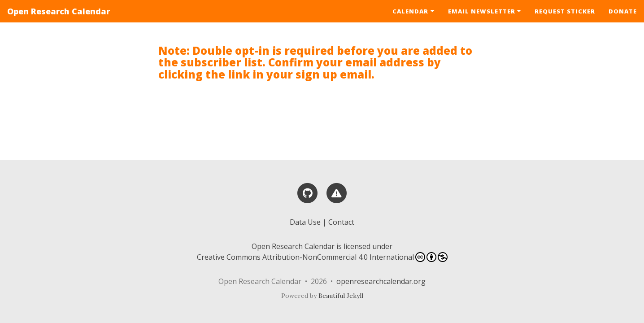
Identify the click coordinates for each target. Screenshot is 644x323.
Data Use (305, 222)
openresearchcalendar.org (381, 281)
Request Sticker (565, 11)
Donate (623, 11)
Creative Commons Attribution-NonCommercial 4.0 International (322, 257)
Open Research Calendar (59, 11)
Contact (341, 222)
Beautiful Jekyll (341, 296)
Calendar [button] (410, 11)
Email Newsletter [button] (482, 11)
